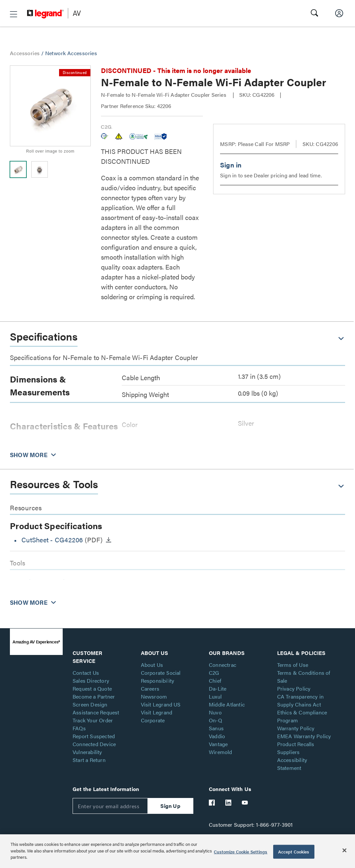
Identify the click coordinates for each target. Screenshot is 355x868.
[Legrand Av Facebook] (212, 803)
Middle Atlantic (227, 704)
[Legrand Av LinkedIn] (229, 803)
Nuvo (215, 712)
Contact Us (86, 673)
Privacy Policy (294, 688)
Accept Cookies (294, 852)
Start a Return (89, 760)
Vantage (218, 744)
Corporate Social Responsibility (161, 677)
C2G (214, 673)
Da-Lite (218, 688)
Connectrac (223, 665)
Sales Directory (91, 681)
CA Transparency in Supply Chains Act (301, 700)
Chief (215, 681)
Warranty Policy (296, 728)
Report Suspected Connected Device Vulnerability (94, 744)
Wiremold (221, 752)
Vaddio (217, 736)
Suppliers (289, 752)
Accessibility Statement (292, 764)
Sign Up (170, 806)
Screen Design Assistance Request (96, 708)
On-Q (215, 720)
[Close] (344, 850)
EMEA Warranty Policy (304, 736)
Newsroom (154, 696)
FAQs (79, 728)
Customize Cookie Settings (241, 852)
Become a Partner (94, 696)
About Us (152, 665)
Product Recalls (296, 744)
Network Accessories (71, 53)
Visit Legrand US (161, 704)
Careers (150, 688)
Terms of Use (293, 665)
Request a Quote (92, 688)
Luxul (215, 696)
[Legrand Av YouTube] (245, 803)
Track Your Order (93, 720)
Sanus (216, 728)
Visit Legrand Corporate (157, 716)
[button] (14, 14)
